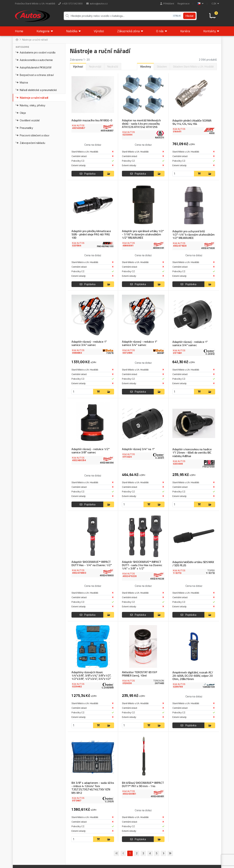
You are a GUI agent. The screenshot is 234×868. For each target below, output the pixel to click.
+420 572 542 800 (70, 3)
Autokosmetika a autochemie (34, 60)
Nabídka (73, 32)
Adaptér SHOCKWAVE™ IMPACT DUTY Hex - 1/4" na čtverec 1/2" (91, 564)
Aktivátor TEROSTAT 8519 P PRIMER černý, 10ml (139, 674)
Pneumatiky (24, 128)
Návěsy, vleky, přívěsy (30, 106)
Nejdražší (113, 67)
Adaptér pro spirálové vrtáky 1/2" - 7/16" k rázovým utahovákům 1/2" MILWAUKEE (143, 235)
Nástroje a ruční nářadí (32, 98)
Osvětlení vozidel (28, 121)
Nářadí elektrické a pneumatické (36, 91)
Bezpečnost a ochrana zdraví (35, 76)
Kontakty (211, 32)
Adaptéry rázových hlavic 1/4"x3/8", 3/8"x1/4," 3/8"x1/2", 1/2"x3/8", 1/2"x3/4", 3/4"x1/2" (91, 676)
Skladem (162, 67)
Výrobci (99, 32)
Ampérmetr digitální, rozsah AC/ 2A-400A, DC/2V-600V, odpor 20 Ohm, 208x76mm (192, 676)
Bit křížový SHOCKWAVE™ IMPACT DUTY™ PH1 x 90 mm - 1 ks (143, 784)
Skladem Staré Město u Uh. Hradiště (193, 67)
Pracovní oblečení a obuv (33, 136)
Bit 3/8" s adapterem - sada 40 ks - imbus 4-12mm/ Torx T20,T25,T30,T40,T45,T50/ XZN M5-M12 (93, 788)
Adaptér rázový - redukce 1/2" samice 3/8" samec (90, 451)
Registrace (183, 3)
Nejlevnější (95, 67)
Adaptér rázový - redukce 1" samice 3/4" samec (89, 344)
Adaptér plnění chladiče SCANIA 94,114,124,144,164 (191, 123)
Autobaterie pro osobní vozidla (36, 53)
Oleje (21, 113)
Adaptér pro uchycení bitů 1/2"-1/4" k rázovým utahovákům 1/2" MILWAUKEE (194, 235)
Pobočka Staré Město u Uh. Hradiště (35, 3)
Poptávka (88, 174)
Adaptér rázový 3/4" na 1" (138, 449)
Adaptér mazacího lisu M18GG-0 (91, 121)
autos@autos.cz (97, 3)
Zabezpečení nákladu (30, 143)
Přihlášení (167, 3)
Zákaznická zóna (130, 32)
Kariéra (185, 32)
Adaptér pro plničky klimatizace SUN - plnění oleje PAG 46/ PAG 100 (91, 235)
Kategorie (45, 32)
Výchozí (78, 67)
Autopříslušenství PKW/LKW (34, 68)
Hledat (189, 16)
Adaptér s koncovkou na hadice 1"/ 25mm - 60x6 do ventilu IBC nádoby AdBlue (194, 453)
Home (19, 32)
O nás (162, 32)
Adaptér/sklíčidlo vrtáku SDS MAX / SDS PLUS (193, 564)
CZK (215, 3)
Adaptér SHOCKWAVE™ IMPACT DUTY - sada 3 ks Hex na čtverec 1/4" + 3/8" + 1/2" (142, 565)
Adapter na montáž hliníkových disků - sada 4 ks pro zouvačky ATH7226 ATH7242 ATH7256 (141, 124)
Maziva (22, 83)
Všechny (146, 67)
